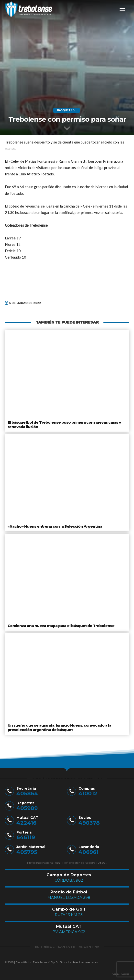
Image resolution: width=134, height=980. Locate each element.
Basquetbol (67, 110)
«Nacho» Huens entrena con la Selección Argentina (55, 526)
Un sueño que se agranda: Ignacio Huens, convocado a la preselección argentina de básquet (59, 727)
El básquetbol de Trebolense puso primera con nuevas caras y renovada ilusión (64, 425)
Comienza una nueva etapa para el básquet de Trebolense (61, 626)
